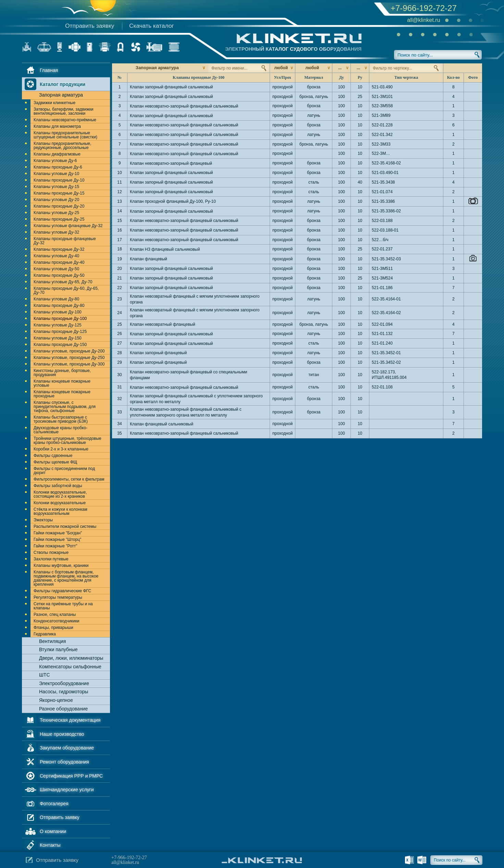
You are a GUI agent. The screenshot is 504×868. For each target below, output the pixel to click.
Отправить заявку (90, 26)
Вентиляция (52, 641)
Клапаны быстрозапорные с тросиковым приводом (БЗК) (61, 419)
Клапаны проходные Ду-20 (59, 206)
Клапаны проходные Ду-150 (60, 345)
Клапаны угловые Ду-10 (56, 174)
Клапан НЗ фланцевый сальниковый (165, 249)
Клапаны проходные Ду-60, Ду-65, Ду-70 (66, 290)
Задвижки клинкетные (54, 103)
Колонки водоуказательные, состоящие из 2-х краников (60, 494)
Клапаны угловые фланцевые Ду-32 (68, 226)
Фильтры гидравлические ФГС (62, 591)
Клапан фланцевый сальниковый (162, 424)
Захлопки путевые (51, 559)
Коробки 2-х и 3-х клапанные (61, 449)
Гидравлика (45, 634)
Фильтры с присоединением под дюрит (64, 471)
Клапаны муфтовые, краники (61, 566)
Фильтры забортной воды (58, 486)
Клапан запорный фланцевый (158, 353)
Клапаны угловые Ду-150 (58, 338)
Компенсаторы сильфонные (70, 667)
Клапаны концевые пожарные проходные (62, 394)
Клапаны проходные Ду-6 (58, 167)
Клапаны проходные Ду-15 (59, 193)
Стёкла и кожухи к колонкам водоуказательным (60, 511)
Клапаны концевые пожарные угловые (62, 383)
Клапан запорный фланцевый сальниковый (171, 87)
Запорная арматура (61, 95)
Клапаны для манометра (57, 126)
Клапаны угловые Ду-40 (56, 256)
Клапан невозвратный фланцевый (163, 324)
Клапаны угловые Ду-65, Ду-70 (63, 282)
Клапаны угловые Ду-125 (58, 325)
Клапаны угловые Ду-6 (55, 161)
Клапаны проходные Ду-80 (59, 306)
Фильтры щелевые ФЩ (55, 462)
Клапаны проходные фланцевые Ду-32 (65, 241)
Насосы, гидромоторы (64, 692)
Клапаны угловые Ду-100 (58, 312)
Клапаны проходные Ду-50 (59, 275)
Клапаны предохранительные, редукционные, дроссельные (62, 146)
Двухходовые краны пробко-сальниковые (60, 430)
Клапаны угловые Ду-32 (56, 232)
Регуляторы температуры (58, 597)
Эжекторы (43, 520)
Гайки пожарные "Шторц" (57, 540)
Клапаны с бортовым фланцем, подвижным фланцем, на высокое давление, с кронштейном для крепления (66, 578)
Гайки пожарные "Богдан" (58, 533)
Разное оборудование (63, 709)
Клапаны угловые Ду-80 (56, 299)
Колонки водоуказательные (60, 503)
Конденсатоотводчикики (56, 621)
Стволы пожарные (51, 553)
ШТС (45, 675)
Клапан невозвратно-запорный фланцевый (171, 163)
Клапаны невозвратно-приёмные (65, 120)
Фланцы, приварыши (53, 628)
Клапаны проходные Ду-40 (59, 262)
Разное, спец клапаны (55, 615)
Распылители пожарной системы (65, 526)
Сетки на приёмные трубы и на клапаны (63, 606)
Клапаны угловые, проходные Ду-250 (69, 358)
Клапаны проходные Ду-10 (59, 180)
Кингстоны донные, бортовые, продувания (62, 373)
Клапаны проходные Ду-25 (59, 219)
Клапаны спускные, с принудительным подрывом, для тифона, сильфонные (65, 407)
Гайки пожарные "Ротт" (56, 546)
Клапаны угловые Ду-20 (56, 200)
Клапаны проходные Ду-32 (59, 249)
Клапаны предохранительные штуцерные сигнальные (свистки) (65, 135)
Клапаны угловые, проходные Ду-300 (69, 364)
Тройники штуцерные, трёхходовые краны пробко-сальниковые (67, 441)
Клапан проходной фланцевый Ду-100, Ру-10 (173, 201)
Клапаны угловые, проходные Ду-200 (69, 351)
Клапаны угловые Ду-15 (56, 187)
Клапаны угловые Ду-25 (56, 213)
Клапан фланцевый (149, 259)
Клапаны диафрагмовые (57, 154)
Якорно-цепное (56, 700)
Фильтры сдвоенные (53, 456)
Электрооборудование (64, 683)
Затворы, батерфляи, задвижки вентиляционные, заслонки (63, 111)
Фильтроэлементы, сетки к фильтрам (69, 479)
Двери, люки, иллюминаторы (71, 658)
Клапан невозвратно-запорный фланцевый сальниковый (184, 106)
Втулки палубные (58, 649)
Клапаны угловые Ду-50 (56, 269)
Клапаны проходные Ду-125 (60, 332)
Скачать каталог (152, 26)
